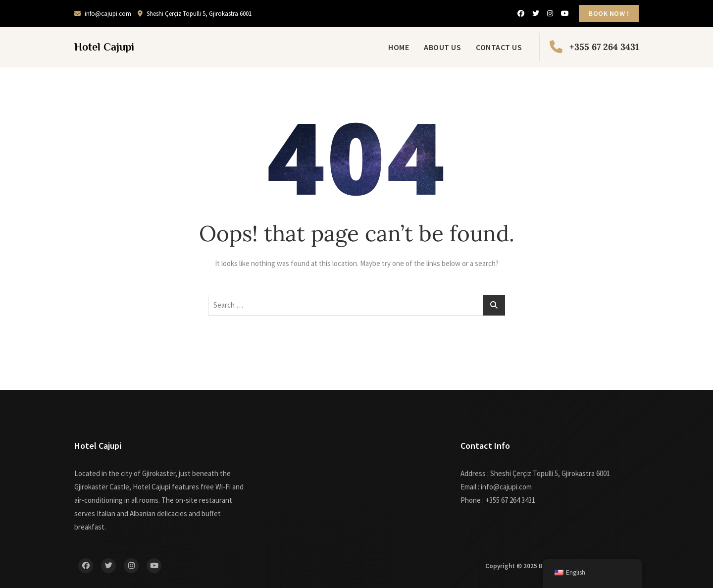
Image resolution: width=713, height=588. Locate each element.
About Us (442, 47)
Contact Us (499, 47)
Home (399, 47)
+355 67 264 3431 (594, 47)
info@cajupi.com (103, 14)
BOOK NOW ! (609, 13)
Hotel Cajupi (104, 47)
